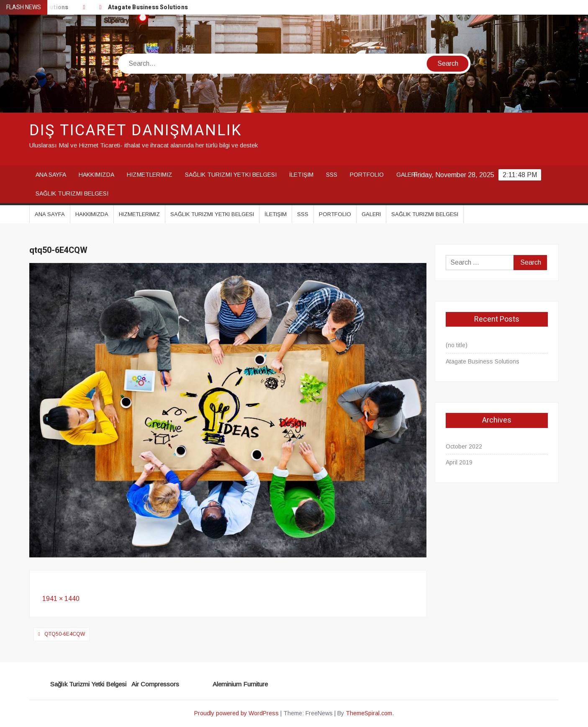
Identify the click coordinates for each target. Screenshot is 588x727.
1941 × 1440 (61, 599)
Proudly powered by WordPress (236, 713)
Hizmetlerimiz (150, 175)
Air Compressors (155, 684)
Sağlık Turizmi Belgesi (72, 193)
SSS (332, 175)
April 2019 (459, 462)
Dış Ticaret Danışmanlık (136, 130)
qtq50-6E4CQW (65, 634)
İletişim (301, 175)
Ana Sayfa (51, 175)
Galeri (407, 175)
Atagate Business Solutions (149, 7)
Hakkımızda (96, 175)
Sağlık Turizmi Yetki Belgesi (231, 175)
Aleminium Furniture (240, 684)
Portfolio (367, 175)
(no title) (457, 345)
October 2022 (464, 446)
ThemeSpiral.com (369, 713)
